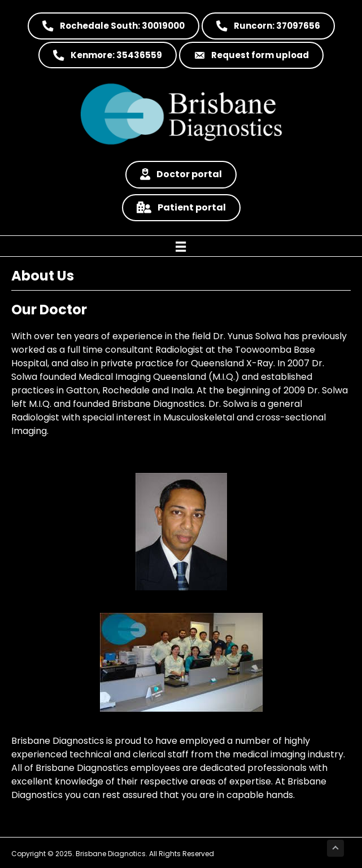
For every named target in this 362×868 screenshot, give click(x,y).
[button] (114, 26)
